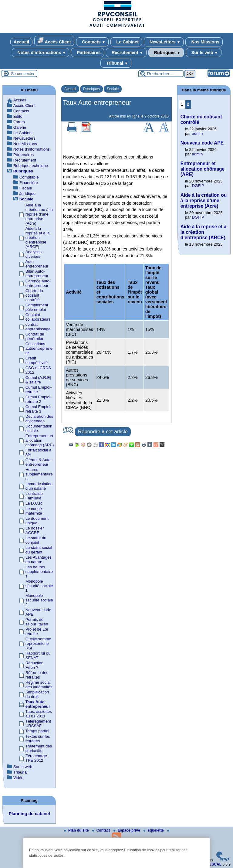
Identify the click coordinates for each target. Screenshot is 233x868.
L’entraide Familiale (34, 496)
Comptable (29, 177)
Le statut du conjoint (36, 540)
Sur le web (204, 53)
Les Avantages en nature (39, 560)
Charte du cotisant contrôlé (34, 295)
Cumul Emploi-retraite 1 (39, 390)
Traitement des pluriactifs (39, 748)
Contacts (92, 42)
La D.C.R (34, 503)
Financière (29, 183)
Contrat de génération (35, 336)
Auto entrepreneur (37, 264)
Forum (19, 122)
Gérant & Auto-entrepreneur (39, 462)
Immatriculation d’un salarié (39, 486)
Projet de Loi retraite (37, 631)
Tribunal (116, 63)
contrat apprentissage (38, 327)
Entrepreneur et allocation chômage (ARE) (40, 440)
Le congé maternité (34, 511)
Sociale (113, 89)
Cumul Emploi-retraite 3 (39, 409)
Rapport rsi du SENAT (38, 655)
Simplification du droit (37, 694)
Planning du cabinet (30, 814)
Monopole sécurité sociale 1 (39, 586)
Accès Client (54, 41)
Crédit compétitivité (37, 360)
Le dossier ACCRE (35, 530)
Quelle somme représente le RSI (38, 643)
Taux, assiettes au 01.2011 (39, 714)
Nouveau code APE (202, 143)
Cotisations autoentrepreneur (39, 348)
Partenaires (87, 53)
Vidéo (19, 778)
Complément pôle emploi (37, 307)
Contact (102, 830)
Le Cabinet (126, 42)
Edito (18, 116)
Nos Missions (204, 42)
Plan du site (77, 830)
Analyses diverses (34, 254)
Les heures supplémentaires (39, 572)
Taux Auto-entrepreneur (38, 704)
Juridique (28, 194)
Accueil (21, 42)
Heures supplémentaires (39, 474)
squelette (154, 830)
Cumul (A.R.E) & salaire (38, 380)
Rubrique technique (31, 166)
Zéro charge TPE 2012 (36, 758)
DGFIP (198, 186)
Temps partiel (37, 731)
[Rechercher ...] (161, 74)
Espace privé (127, 830)
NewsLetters (164, 42)
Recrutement (126, 53)
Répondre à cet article (103, 432)
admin (197, 133)
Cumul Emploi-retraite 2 (39, 399)
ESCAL (215, 864)
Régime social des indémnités (39, 685)
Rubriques (166, 53)
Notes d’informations (41, 53)
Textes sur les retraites (38, 739)
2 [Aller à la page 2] (188, 104)
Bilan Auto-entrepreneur (37, 274)
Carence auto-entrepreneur (38, 283)
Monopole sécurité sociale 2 (39, 600)
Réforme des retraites (37, 675)
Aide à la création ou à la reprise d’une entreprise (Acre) (39, 214)
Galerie (20, 127)
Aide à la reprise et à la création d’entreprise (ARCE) (38, 238)
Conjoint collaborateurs (38, 317)
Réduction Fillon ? (34, 665)
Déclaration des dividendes (39, 419)
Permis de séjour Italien (37, 622)
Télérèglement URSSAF (38, 723)
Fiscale (26, 188)
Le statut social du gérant (39, 550)
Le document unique (37, 521)
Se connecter (23, 74)
